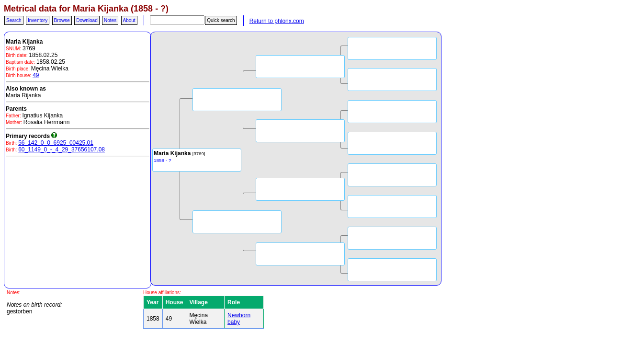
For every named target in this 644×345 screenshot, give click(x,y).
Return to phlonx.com (277, 21)
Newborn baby (239, 319)
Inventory (38, 20)
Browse (62, 20)
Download (87, 20)
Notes (110, 20)
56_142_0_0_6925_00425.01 (56, 143)
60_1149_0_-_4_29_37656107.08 (62, 149)
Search (14, 20)
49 (36, 75)
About (129, 20)
